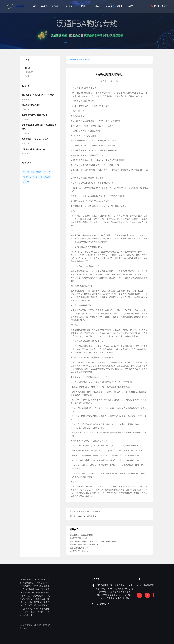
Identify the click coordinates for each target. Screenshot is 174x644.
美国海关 (39, 172)
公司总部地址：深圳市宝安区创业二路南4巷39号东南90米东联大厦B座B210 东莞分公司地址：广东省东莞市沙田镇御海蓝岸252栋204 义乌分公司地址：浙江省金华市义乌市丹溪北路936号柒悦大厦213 (140, 592)
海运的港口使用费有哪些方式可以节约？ (84, 545)
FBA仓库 (96, 6)
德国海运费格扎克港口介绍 (79, 548)
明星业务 (120, 6)
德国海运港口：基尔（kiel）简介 (35, 139)
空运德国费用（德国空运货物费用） (82, 535)
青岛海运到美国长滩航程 (78, 538)
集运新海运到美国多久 (87, 516)
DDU (49, 172)
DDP (44, 172)
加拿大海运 (26, 182)
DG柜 (40, 177)
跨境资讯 (82, 6)
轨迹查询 (109, 6)
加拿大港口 (33, 177)
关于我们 (55, 6)
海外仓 (28, 76)
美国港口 (26, 177)
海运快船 (29, 72)
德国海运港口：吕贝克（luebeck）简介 (38, 95)
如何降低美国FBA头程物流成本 (35, 115)
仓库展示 (44, 6)
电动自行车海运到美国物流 (89, 511)
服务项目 (69, 6)
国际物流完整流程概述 (31, 105)
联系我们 (132, 6)
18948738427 (161, 6)
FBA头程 (29, 68)
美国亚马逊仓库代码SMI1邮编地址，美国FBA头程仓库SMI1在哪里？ (94, 541)
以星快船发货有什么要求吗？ (34, 149)
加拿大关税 (26, 172)
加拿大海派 (47, 177)
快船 (33, 172)
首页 (34, 6)
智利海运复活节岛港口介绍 (79, 551)
